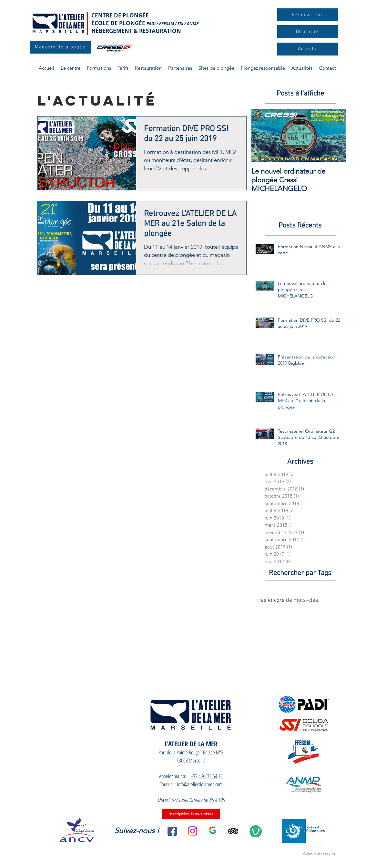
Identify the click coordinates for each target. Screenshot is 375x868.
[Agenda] (308, 49)
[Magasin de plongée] (61, 47)
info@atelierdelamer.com (200, 784)
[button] (99, 68)
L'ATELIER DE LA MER (191, 744)
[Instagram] (193, 831)
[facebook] (172, 831)
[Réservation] (308, 15)
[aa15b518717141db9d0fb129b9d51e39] (233, 831)
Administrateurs (319, 854)
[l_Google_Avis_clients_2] (213, 831)
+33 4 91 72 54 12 (207, 776)
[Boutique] (308, 32)
